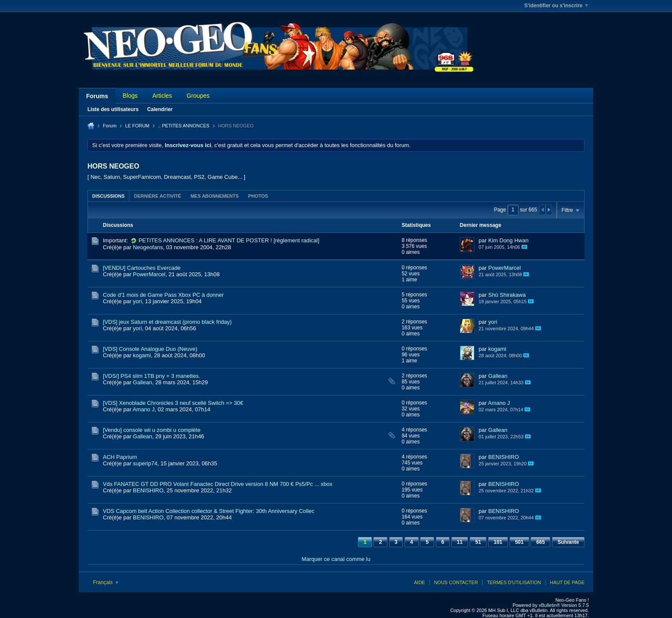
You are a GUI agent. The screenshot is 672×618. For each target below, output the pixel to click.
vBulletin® (549, 605)
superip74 (145, 463)
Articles (162, 96)
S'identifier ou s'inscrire (556, 6)
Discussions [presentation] (108, 196)
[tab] (108, 196)
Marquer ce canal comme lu (336, 559)
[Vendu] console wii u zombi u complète (152, 430)
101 (498, 542)
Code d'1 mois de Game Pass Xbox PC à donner (163, 295)
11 (460, 542)
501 (519, 542)
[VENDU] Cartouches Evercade (142, 268)
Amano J (143, 409)
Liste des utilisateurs (113, 109)
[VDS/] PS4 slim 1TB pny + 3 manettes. (151, 376)
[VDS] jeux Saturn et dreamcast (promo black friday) (167, 322)
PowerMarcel (149, 274)
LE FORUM (137, 126)
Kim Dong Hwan (508, 240)
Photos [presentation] (258, 196)
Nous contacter (456, 582)
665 (540, 542)
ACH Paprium (120, 457)
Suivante (568, 542)
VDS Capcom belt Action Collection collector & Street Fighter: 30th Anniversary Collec (209, 511)
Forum (110, 126)
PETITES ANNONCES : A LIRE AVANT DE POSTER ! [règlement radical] (229, 240)
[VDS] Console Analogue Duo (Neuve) (150, 349)
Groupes (198, 96)
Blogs (130, 96)
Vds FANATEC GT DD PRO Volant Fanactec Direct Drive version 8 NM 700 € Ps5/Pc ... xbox (218, 484)
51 (478, 542)
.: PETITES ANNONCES (184, 126)
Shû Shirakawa (507, 295)
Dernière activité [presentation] (158, 196)
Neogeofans (148, 247)
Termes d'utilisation (514, 582)
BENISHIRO (504, 457)
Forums (97, 96)
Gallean (142, 382)
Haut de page (567, 582)
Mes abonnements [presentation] (214, 196)
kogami (142, 355)
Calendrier (160, 109)
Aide (420, 582)
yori (137, 301)
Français (106, 582)
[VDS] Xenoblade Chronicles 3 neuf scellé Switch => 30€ (173, 403)
